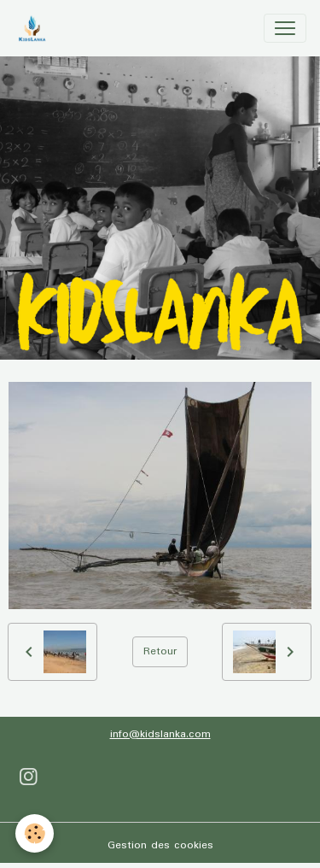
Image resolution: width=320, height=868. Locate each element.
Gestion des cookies (160, 845)
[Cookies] (35, 833)
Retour (160, 651)
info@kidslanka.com (160, 734)
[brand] (35, 28)
